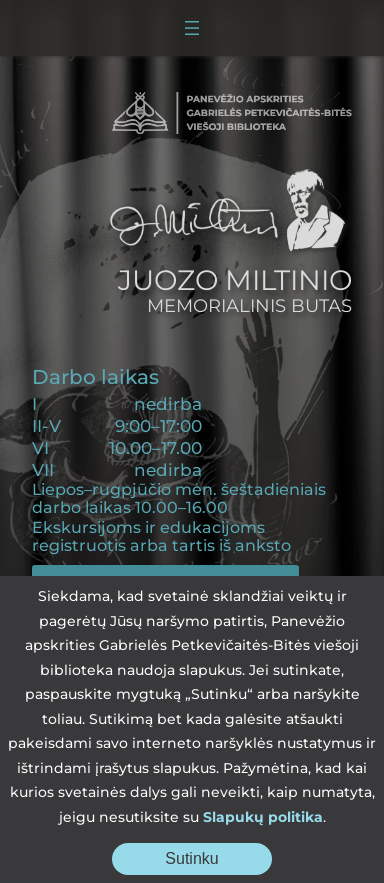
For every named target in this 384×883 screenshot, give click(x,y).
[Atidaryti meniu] (192, 28)
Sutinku (218, 862)
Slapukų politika (263, 817)
